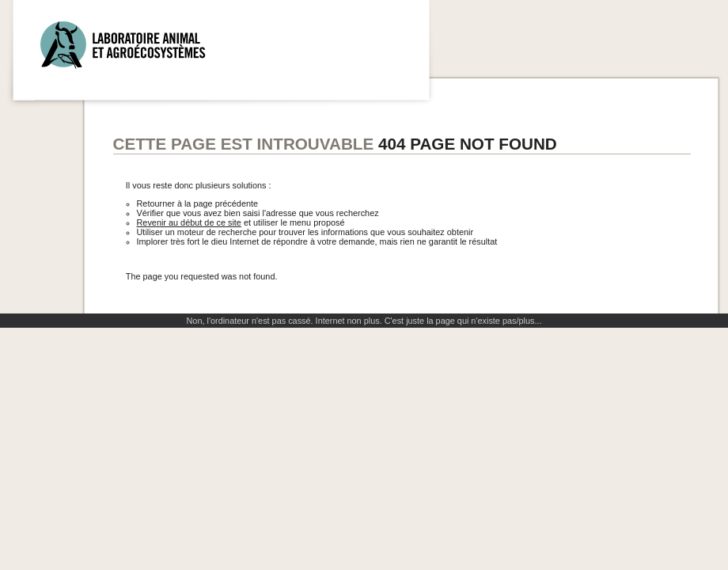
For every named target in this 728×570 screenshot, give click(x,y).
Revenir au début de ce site (189, 222)
